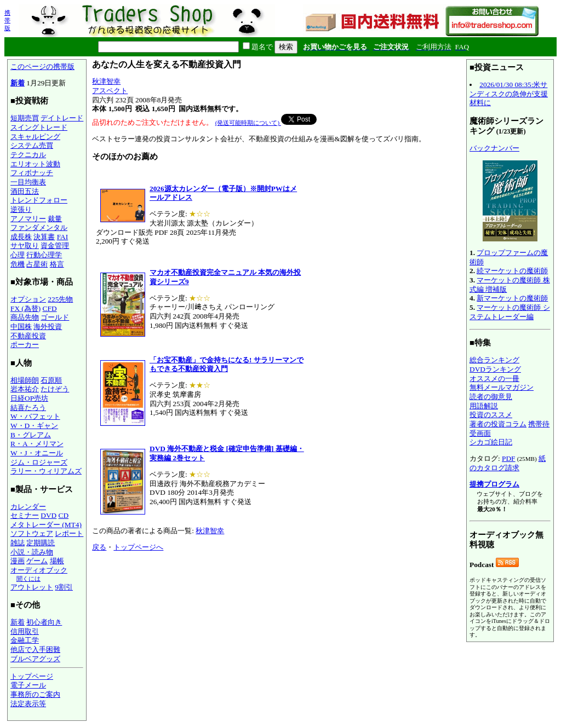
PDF (508, 458)
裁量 (55, 219)
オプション (28, 299)
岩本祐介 (25, 389)
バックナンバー (494, 148)
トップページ (32, 676)
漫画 (18, 561)
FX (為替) (25, 308)
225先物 (60, 299)
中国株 (21, 327)
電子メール (28, 685)
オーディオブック (39, 570)
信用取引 (25, 631)
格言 (57, 264)
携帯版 (7, 20)
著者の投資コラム (498, 424)
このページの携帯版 (42, 67)
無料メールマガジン (502, 387)
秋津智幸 (106, 81)
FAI (63, 237)
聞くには (28, 579)
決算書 (44, 237)
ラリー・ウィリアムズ (46, 471)
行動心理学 (44, 255)
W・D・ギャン (34, 426)
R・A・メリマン (37, 444)
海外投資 (48, 327)
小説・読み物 (32, 552)
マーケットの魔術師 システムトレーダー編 (510, 312)
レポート (69, 533)
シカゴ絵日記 (491, 442)
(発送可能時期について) (248, 123)
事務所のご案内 (35, 694)
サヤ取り (25, 245)
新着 (18, 83)
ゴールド (55, 317)
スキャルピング (35, 137)
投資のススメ (491, 415)
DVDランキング (495, 369)
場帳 (57, 561)
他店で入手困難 (35, 649)
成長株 (21, 237)
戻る (99, 547)
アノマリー (28, 219)
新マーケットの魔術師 (512, 298)
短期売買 (25, 118)
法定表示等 (28, 704)
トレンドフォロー (39, 200)
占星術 (37, 264)
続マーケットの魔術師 (512, 271)
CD (64, 515)
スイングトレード (39, 127)
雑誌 (18, 543)
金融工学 (25, 640)
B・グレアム (31, 435)
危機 (18, 264)
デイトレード (62, 118)
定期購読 (41, 543)
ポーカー (25, 345)
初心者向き (44, 622)
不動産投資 (28, 336)
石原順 (51, 380)
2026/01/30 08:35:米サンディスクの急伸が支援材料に (509, 94)
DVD (48, 515)
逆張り (21, 209)
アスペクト (110, 91)
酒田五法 (25, 191)
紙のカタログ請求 (508, 463)
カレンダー (28, 507)
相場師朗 (25, 380)
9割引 (64, 587)
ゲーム (37, 561)
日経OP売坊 (29, 398)
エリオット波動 (35, 164)
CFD (50, 308)
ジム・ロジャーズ (39, 462)
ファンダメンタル (39, 227)
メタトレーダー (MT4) (46, 525)
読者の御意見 (491, 397)
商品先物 (25, 317)
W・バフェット (35, 416)
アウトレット (32, 587)
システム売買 (32, 145)
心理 (18, 255)
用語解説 (484, 406)
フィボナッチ (32, 173)
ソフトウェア (32, 533)
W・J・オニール (37, 453)
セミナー (25, 515)
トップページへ (138, 547)
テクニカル (28, 155)
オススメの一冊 (494, 379)
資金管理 (55, 245)
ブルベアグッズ (35, 659)
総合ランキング (494, 360)
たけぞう (55, 389)
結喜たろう (28, 408)
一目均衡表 (28, 182)
